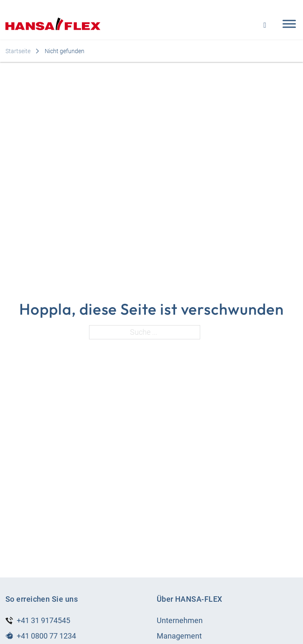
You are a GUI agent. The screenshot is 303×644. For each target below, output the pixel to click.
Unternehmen (180, 620)
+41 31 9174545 (43, 620)
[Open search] (265, 24)
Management (179, 636)
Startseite (18, 51)
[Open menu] (287, 24)
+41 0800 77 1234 (46, 636)
